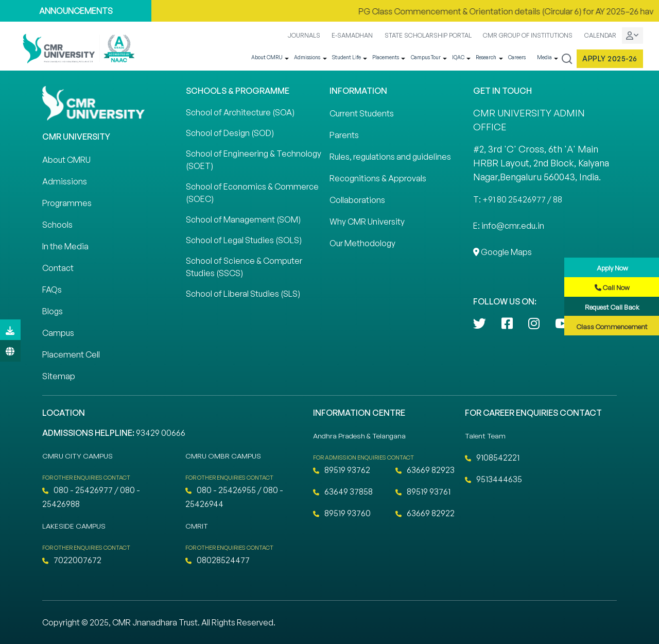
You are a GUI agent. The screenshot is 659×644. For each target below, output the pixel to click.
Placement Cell (71, 354)
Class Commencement (612, 327)
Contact (58, 268)
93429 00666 (161, 433)
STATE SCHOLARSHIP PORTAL (428, 35)
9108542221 (492, 457)
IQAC (458, 57)
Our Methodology (362, 243)
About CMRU (267, 57)
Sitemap (59, 376)
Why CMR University (367, 222)
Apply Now (612, 268)
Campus (58, 333)
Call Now (612, 287)
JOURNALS (304, 35)
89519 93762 (342, 470)
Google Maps (502, 252)
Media (544, 57)
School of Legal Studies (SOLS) (244, 240)
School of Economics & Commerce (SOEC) (252, 193)
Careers (517, 57)
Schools (57, 225)
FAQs (52, 290)
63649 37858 (343, 492)
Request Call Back (612, 307)
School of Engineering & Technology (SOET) (254, 160)
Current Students (362, 113)
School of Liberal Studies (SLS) (243, 294)
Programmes (67, 203)
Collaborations (357, 200)
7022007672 (72, 560)
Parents (344, 135)
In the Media (65, 246)
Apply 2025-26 (610, 58)
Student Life (346, 57)
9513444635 (493, 479)
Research (486, 57)
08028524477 (218, 560)
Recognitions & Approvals (378, 178)
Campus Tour (426, 57)
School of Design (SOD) (230, 133)
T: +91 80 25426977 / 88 (518, 199)
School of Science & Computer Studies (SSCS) (244, 267)
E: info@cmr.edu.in (509, 226)
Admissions (307, 57)
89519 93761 (423, 492)
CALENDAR (600, 35)
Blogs (53, 311)
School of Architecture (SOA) (240, 112)
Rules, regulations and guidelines (390, 157)
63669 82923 (425, 470)
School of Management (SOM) (243, 219)
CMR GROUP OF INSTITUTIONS (528, 35)
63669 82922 (425, 513)
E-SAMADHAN (352, 35)
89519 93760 (342, 513)
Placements (386, 57)
